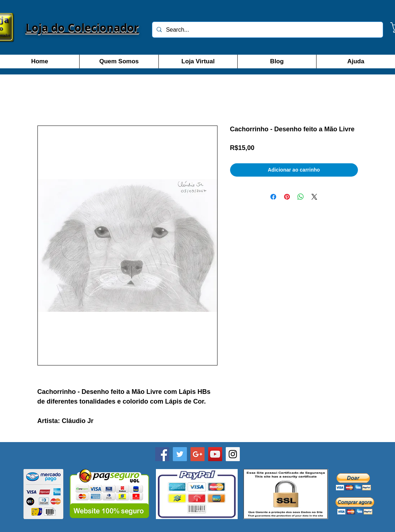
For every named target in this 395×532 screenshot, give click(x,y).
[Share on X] (314, 197)
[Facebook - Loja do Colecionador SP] (162, 454)
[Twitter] (180, 454)
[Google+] (197, 454)
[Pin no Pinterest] (287, 197)
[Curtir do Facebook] (197, 526)
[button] (353, 482)
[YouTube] (215, 454)
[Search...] (267, 30)
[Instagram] (233, 454)
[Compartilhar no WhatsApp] (301, 197)
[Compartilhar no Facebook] (273, 197)
